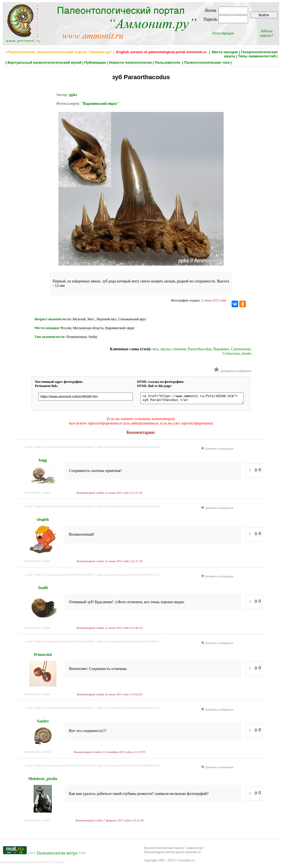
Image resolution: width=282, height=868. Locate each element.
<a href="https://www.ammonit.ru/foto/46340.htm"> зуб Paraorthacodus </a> (196, 399)
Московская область (88, 328)
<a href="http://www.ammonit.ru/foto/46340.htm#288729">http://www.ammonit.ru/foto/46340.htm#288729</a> (93, 767)
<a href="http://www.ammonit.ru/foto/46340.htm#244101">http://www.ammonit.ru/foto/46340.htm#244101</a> (93, 709)
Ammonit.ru (186, 862)
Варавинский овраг (120, 328)
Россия (66, 328)
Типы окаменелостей (257, 56)
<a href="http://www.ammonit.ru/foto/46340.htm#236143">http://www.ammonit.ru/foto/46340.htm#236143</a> (93, 508)
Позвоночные (77, 337)
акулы (166, 349)
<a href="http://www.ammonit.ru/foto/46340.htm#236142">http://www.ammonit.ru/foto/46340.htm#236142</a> (93, 448)
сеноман (179, 349)
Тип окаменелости (50, 337)
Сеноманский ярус (132, 319)
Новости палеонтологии (130, 62)
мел (155, 349)
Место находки (47, 328)
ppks (73, 95)
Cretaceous (231, 353)
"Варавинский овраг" (100, 104)
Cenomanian (241, 349)
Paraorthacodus (199, 349)
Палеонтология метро (57, 855)
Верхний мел (107, 319)
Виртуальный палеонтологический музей (44, 62)
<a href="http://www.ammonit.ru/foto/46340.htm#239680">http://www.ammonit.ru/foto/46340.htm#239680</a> (93, 643)
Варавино (221, 349)
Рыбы (93, 337)
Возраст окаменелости (53, 319)
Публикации (95, 62)
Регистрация (223, 33)
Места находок (225, 52)
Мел (91, 319)
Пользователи (168, 62)
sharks (247, 353)
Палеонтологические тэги (207, 62)
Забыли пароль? (266, 33)
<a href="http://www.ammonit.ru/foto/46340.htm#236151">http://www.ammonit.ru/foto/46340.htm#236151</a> (93, 576)
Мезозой (79, 319)
